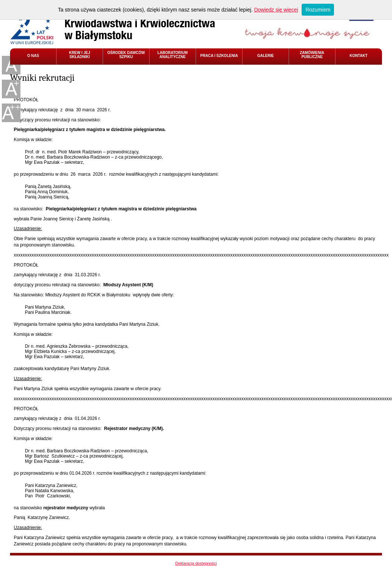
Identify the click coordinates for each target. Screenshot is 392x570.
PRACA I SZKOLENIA (219, 56)
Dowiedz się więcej (276, 10)
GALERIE (266, 56)
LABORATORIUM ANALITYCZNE (172, 55)
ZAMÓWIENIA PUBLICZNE (312, 55)
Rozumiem (318, 10)
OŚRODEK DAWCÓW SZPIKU (126, 55)
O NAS (33, 56)
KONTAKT (359, 56)
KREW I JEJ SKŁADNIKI (80, 55)
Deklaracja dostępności (196, 563)
